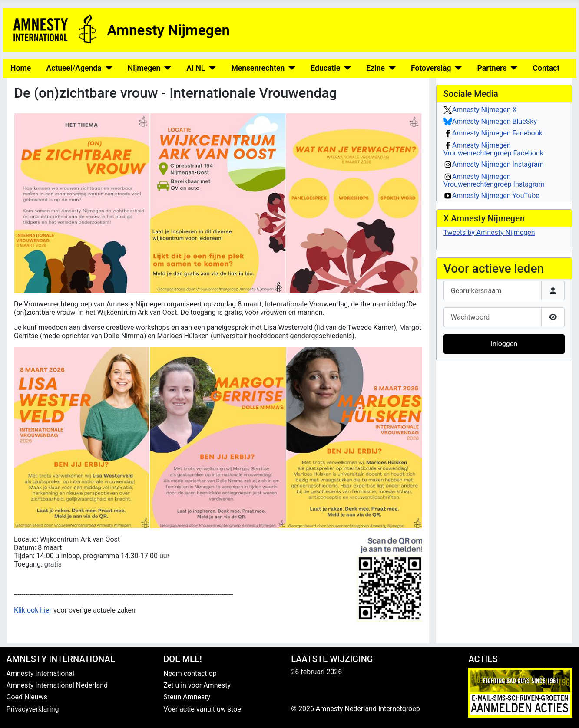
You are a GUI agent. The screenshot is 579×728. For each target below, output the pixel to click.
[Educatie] (346, 68)
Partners (492, 68)
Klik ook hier (33, 610)
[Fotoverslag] (457, 68)
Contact (546, 68)
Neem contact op (190, 674)
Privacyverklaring (33, 709)
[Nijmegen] (166, 68)
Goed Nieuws (27, 697)
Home (21, 68)
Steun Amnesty (187, 697)
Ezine (376, 68)
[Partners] (512, 68)
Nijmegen (144, 68)
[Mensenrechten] (290, 68)
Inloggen (504, 344)
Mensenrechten (258, 68)
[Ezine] (390, 68)
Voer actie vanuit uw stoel (203, 709)
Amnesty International (40, 674)
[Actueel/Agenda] (107, 68)
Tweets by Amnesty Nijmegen (489, 232)
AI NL (196, 68)
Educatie (325, 68)
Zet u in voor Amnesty (197, 685)
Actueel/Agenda (74, 68)
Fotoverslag (431, 68)
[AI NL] (210, 68)
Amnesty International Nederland (57, 685)
